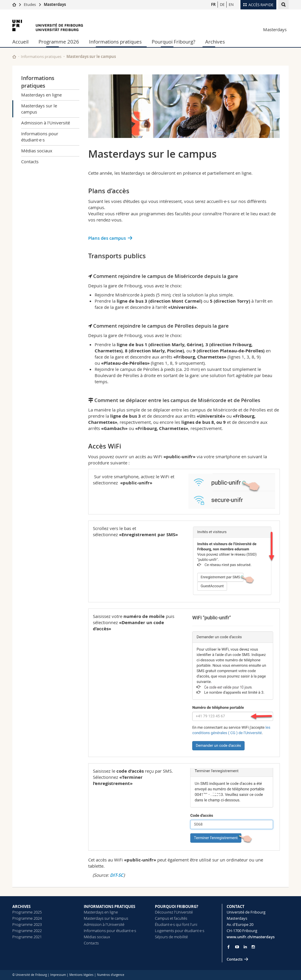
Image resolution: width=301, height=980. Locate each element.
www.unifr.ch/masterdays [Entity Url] (251, 937)
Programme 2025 (27, 912)
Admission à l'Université (46, 123)
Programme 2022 (27, 931)
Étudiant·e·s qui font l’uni (176, 924)
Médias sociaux (37, 151)
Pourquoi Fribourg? (173, 42)
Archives (215, 42)
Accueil (20, 42)
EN (231, 4)
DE (222, 4)
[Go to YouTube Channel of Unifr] (237, 947)
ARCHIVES (21, 906)
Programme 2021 (27, 937)
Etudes (30, 4)
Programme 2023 (27, 924)
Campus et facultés (171, 918)
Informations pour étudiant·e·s (40, 137)
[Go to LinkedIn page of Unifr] (245, 947)
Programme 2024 (27, 918)
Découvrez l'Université (174, 912)
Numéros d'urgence (111, 975)
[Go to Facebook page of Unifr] (229, 947)
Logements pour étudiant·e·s (180, 931)
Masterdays (55, 4)
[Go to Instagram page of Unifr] (253, 947)
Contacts (30, 161)
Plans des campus (107, 238)
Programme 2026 (59, 42)
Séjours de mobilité (171, 937)
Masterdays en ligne (41, 95)
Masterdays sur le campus (39, 109)
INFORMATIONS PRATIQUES (109, 906)
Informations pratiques (115, 42)
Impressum (58, 975)
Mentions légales (81, 975)
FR (213, 4)
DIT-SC (117, 875)
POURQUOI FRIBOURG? (177, 906)
